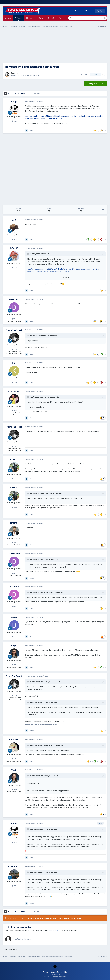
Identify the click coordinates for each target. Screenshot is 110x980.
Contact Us (55, 972)
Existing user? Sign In (84, 11)
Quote (32, 130)
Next (23, 93)
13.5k (14, 665)
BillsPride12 (14, 866)
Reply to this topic (96, 84)
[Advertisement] (55, 46)
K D (14, 363)
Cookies (64, 972)
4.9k (14, 268)
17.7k (14, 479)
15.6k (14, 382)
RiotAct (14, 459)
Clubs (30, 18)
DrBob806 (14, 587)
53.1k (14, 349)
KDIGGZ (52, 397)
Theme (46, 972)
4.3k (14, 759)
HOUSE (14, 523)
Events (52, 18)
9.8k (14, 411)
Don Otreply (14, 299)
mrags (16, 73)
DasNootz (14, 617)
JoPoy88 (14, 248)
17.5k (14, 121)
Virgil (14, 646)
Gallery (41, 18)
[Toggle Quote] (28, 254)
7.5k (14, 886)
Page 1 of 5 (37, 93)
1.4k (14, 637)
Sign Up (100, 11)
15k (14, 319)
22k (14, 543)
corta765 (14, 740)
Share (84, 74)
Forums (19, 19)
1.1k (14, 606)
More (61, 18)
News (9, 18)
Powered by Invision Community (55, 977)
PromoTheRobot (14, 330)
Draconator (14, 391)
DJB (14, 220)
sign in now (54, 930)
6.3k (14, 239)
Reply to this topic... (23, 939)
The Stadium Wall (33, 75)
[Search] (80, 18)
